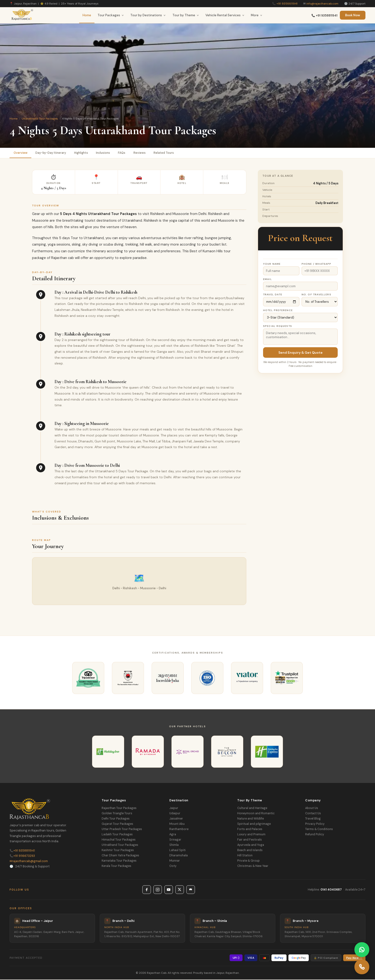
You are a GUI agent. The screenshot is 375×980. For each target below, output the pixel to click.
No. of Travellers (316, 295)
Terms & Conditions (319, 830)
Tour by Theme (186, 15)
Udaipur (175, 814)
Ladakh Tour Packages (117, 835)
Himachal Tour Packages (119, 840)
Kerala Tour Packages (116, 866)
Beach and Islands (250, 851)
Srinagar (175, 840)
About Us (312, 809)
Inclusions (107, 153)
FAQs (127, 153)
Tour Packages (111, 15)
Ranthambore (179, 830)
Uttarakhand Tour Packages (40, 119)
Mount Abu (177, 824)
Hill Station (245, 856)
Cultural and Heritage (252, 809)
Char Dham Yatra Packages (120, 856)
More (257, 15)
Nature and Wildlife (251, 819)
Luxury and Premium (251, 835)
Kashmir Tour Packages (118, 851)
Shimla (174, 845)
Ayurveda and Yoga (251, 845)
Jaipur (174, 809)
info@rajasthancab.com (322, 4)
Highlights (83, 153)
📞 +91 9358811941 (324, 16)
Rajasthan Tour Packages (119, 809)
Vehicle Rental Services (225, 15)
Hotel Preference (278, 311)
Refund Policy (315, 835)
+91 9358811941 (287, 4)
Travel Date (273, 295)
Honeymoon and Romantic (256, 814)
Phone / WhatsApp (317, 264)
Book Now (353, 15)
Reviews (145, 153)
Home (87, 15)
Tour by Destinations (148, 15)
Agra (173, 835)
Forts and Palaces (250, 830)
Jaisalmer (176, 819)
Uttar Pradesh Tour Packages (122, 830)
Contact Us (313, 814)
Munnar (175, 861)
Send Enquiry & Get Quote (301, 353)
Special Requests (278, 327)
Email (267, 280)
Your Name (272, 264)
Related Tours (170, 153)
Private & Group (248, 861)
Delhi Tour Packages (116, 819)
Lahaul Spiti (177, 851)
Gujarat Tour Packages (117, 824)
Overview (21, 153)
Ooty (173, 866)
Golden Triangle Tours (117, 814)
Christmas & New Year (253, 866)
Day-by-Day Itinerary (52, 153)
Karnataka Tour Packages (119, 861)
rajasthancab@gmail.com (29, 861)
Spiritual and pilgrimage (254, 824)
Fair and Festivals (250, 840)
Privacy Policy (315, 824)
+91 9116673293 (22, 856)
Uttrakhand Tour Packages (120, 845)
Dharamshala (179, 856)
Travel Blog (313, 819)
